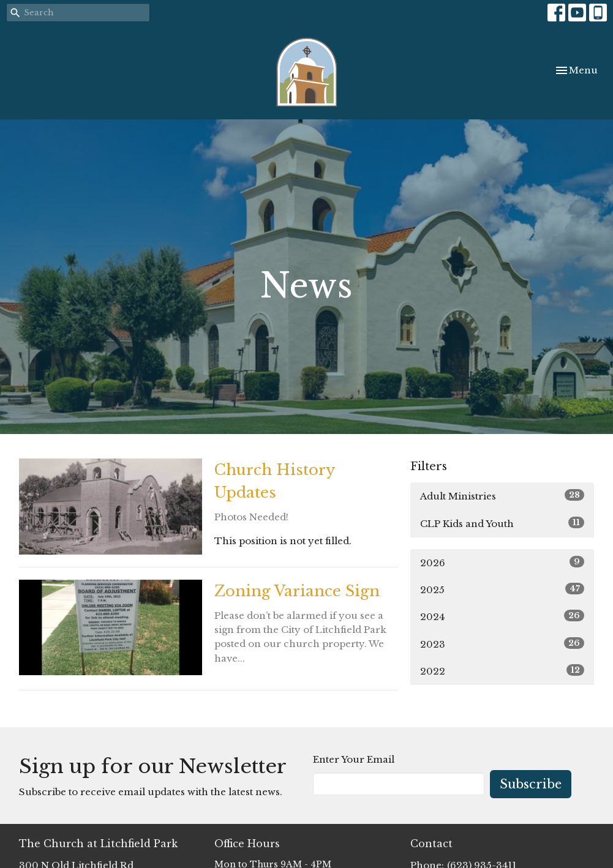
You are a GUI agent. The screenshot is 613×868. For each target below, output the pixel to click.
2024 (502, 616)
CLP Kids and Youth (502, 523)
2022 (502, 671)
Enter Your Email (354, 759)
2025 (502, 589)
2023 (502, 644)
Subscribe (531, 784)
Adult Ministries (502, 496)
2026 (502, 562)
